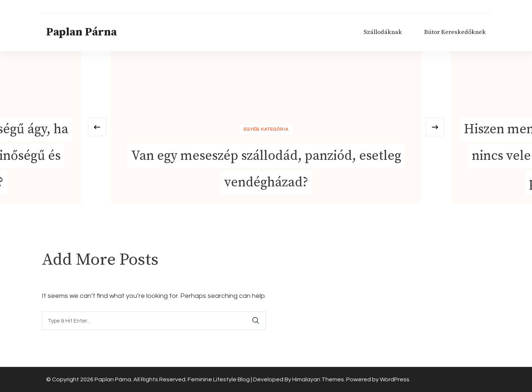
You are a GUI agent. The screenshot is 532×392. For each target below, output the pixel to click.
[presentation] (97, 127)
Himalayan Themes (318, 379)
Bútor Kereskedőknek (455, 32)
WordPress (395, 379)
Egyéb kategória (266, 129)
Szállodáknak (383, 32)
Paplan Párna (81, 32)
